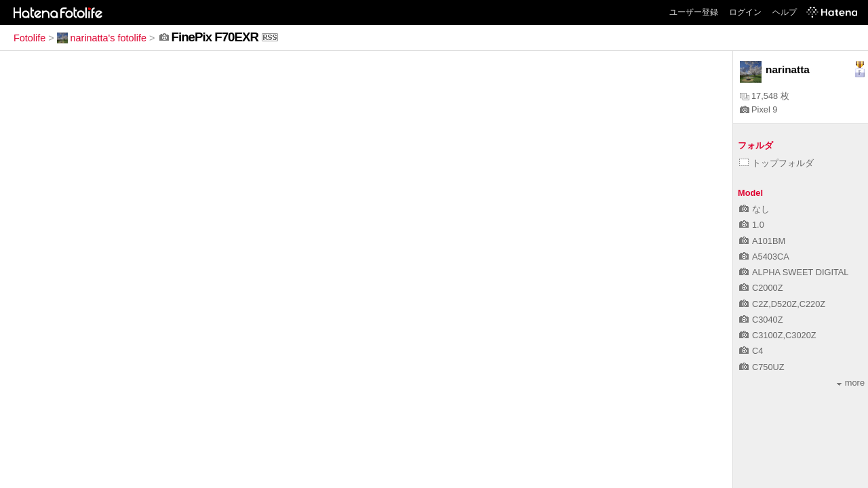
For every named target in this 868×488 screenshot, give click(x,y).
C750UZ (762, 367)
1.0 (752, 225)
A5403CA (764, 257)
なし (754, 209)
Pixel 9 (758, 109)
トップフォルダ (776, 163)
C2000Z (761, 288)
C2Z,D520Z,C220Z (782, 304)
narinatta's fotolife (102, 38)
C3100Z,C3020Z (778, 335)
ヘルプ (785, 12)
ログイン (745, 12)
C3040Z (761, 320)
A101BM (762, 241)
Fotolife (29, 38)
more (851, 383)
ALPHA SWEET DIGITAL (794, 272)
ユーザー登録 (694, 12)
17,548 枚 (765, 96)
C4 (751, 351)
